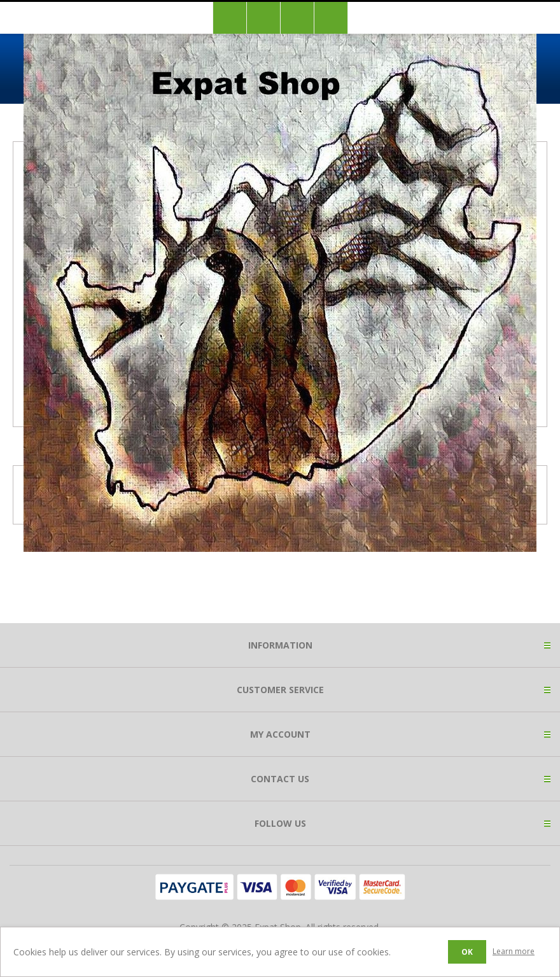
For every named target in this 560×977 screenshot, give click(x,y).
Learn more (514, 951)
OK (467, 952)
